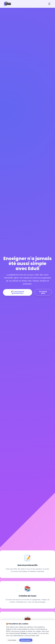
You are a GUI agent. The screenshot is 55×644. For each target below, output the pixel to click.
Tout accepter (26, 640)
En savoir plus (43, 292)
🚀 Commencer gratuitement (18, 292)
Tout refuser (12, 640)
